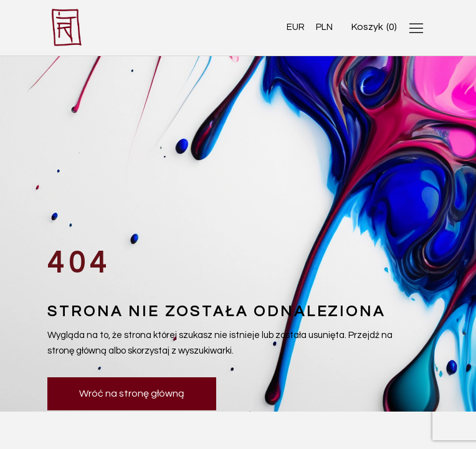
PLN (324, 27)
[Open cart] (374, 27)
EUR (296, 27)
